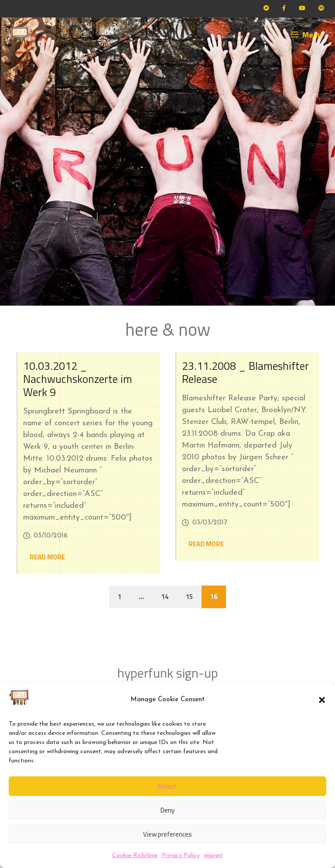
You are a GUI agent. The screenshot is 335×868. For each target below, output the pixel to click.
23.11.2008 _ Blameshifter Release (245, 372)
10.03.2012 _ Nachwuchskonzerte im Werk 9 (78, 379)
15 (189, 597)
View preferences (167, 834)
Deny (167, 810)
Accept (167, 786)
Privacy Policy (181, 856)
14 (165, 597)
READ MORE (47, 557)
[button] (322, 700)
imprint (214, 856)
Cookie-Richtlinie (135, 856)
